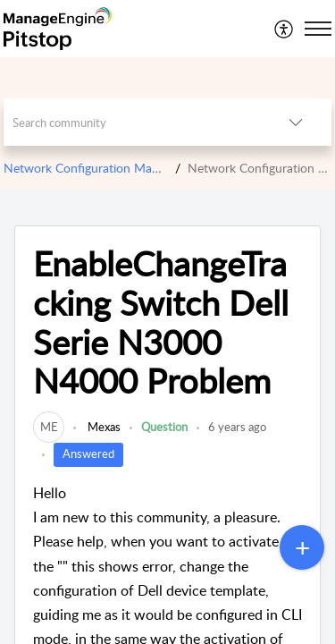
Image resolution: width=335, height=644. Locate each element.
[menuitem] (285, 29)
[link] (49, 427)
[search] (132, 122)
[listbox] (296, 122)
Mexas (103, 427)
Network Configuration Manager (93, 168)
